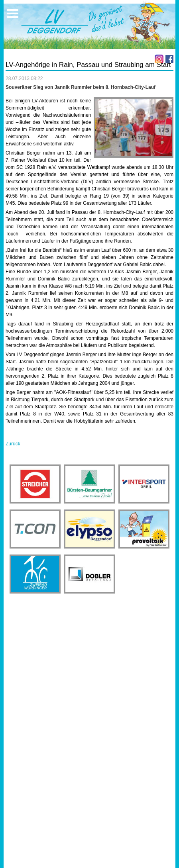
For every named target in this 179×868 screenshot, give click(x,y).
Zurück (13, 444)
